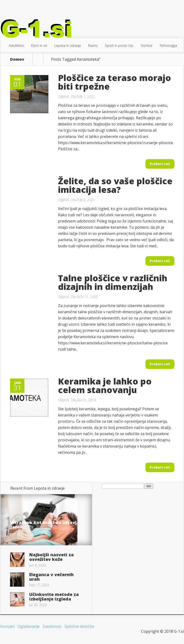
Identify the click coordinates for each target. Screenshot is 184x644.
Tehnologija (168, 46)
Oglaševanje (29, 626)
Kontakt (7, 626)
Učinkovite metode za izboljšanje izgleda (54, 597)
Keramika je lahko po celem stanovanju (105, 386)
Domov (17, 59)
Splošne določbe (79, 626)
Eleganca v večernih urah (52, 577)
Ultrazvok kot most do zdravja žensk (45, 525)
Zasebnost (52, 626)
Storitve (147, 46)
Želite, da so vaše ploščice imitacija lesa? (115, 185)
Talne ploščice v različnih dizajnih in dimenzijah (113, 282)
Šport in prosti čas (119, 46)
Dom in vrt (39, 46)
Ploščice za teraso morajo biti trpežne (115, 82)
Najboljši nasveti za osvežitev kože (52, 557)
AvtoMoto (16, 46)
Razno (93, 46)
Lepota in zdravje (68, 46)
